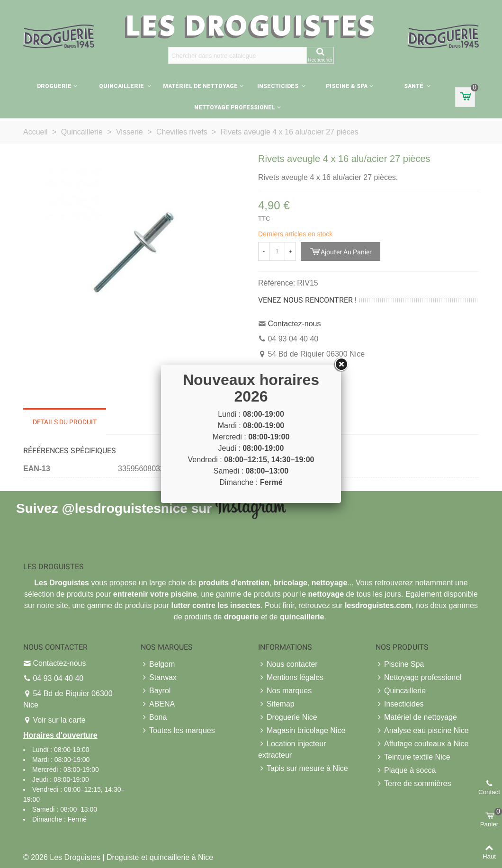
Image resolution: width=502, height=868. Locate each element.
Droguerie (54, 86)
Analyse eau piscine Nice (422, 731)
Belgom (158, 664)
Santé (414, 86)
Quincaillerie (122, 86)
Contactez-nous (294, 324)
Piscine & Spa (347, 86)
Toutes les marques (178, 731)
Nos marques (285, 691)
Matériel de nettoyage (200, 86)
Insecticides (278, 86)
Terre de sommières (413, 784)
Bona (154, 717)
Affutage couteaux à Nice (422, 744)
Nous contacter (288, 664)
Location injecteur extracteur (292, 749)
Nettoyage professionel (235, 107)
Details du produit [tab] (65, 422)
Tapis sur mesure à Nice (303, 769)
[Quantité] (277, 251)
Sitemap (276, 704)
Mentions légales (291, 678)
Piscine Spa (400, 664)
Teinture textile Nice (413, 757)
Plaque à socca (406, 770)
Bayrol (156, 691)
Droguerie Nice (288, 717)
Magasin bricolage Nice (302, 731)
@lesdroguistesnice (124, 508)
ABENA (158, 704)
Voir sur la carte (59, 720)
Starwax (159, 678)
